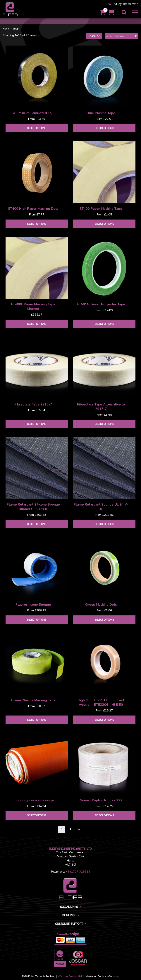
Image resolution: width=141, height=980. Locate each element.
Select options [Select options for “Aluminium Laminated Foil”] (37, 128)
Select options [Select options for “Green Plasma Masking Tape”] (37, 720)
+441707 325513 (78, 872)
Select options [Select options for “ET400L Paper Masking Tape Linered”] (37, 324)
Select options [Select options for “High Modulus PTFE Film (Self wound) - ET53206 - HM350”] (104, 720)
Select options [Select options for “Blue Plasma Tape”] (104, 128)
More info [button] (71, 915)
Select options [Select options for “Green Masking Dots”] (104, 620)
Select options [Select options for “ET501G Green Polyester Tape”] (104, 324)
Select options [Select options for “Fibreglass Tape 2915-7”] (37, 424)
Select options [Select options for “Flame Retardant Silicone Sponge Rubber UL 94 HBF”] (37, 524)
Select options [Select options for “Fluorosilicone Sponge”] (37, 620)
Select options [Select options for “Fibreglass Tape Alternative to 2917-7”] (104, 424)
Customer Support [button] (71, 924)
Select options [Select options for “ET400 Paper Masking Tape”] (104, 224)
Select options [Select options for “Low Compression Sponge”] (37, 815)
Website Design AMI (70, 976)
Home (6, 29)
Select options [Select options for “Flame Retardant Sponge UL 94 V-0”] (104, 524)
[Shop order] (121, 36)
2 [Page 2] (70, 829)
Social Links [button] (71, 907)
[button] (134, 12)
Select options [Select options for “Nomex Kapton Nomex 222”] (104, 815)
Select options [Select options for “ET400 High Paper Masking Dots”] (37, 224)
